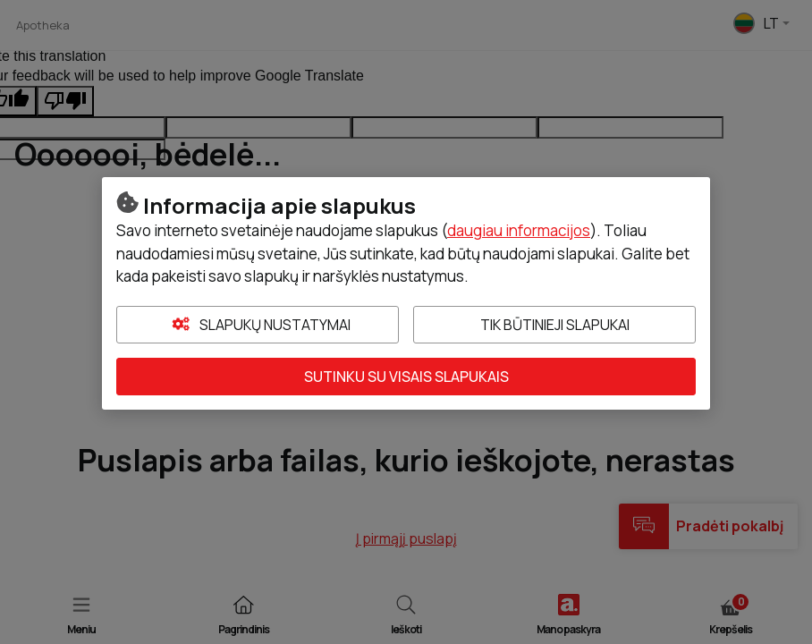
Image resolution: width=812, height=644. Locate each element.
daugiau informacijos (519, 230)
